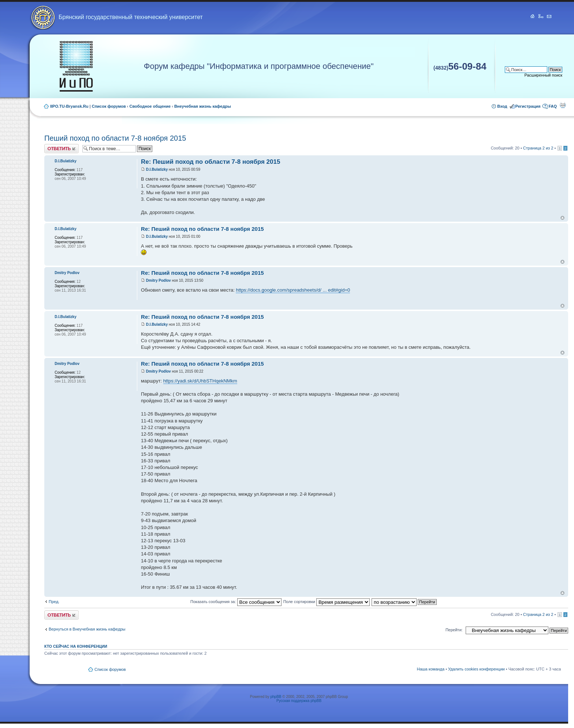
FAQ (553, 106)
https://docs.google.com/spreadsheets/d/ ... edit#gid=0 (293, 290)
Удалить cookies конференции (476, 669)
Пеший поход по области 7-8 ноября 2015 (115, 138)
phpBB (276, 697)
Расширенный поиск (544, 75)
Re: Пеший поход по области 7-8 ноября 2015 (210, 162)
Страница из (538, 148)
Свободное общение (150, 106)
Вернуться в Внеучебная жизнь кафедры (87, 629)
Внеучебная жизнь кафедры (203, 106)
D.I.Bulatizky (157, 169)
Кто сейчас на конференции (76, 646)
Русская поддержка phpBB (299, 701)
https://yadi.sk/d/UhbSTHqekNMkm (200, 381)
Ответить (61, 149)
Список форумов (109, 106)
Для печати (563, 105)
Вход (502, 106)
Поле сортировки (327, 602)
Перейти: (454, 630)
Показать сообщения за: (236, 602)
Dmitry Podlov (159, 280)
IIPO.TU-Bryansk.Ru (69, 106)
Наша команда (431, 669)
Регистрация (528, 106)
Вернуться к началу (562, 218)
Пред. (54, 602)
